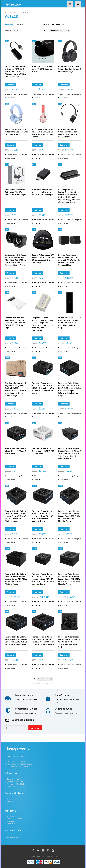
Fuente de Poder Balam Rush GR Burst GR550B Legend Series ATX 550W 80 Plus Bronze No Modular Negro (43, 516)
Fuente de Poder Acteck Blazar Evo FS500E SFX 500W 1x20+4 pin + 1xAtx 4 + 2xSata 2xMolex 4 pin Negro (43, 388)
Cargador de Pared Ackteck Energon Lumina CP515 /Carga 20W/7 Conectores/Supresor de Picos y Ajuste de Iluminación (43, 324)
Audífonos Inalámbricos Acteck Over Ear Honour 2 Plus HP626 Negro (69, 69)
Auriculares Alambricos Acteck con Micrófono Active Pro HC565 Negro (42, 192)
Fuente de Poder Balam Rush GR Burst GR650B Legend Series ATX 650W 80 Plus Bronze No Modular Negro (69, 516)
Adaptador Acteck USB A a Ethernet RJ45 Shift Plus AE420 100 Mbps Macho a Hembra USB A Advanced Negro (16, 71)
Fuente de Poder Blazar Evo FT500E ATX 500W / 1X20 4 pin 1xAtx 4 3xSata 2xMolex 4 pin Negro (69, 642)
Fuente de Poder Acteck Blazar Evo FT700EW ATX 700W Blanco (43, 451)
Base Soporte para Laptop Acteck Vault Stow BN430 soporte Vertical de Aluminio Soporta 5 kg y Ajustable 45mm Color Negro (69, 196)
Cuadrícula (10, 24)
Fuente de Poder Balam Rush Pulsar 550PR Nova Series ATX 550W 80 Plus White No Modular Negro (43, 640)
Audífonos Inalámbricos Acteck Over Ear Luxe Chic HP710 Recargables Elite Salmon (43, 133)
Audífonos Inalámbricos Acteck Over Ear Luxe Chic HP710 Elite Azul (16, 132)
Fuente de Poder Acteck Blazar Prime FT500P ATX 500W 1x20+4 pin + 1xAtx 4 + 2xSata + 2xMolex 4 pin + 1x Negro (70, 453)
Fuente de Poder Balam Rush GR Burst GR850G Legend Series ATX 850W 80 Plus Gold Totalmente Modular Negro (69, 579)
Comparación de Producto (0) (53, 24)
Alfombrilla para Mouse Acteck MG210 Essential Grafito (42, 69)
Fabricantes (16, 12)
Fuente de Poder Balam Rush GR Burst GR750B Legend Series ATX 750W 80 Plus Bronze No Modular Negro (16, 579)
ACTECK (25, 12)
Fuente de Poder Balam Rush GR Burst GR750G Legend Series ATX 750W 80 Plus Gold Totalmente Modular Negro (43, 579)
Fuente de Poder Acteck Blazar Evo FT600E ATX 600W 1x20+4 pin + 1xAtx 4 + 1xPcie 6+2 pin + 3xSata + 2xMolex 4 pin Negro (69, 389)
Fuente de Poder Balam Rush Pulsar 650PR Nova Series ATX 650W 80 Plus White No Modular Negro (16, 640)
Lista (20, 24)
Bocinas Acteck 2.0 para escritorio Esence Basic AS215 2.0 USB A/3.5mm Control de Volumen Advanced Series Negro (16, 260)
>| (51, 679)
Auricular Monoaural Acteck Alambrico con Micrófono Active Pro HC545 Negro (68, 133)
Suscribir (35, 728)
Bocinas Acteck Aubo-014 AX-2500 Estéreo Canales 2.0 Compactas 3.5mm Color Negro (43, 259)
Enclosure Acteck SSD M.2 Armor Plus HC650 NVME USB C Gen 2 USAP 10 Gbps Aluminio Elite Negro (70, 323)
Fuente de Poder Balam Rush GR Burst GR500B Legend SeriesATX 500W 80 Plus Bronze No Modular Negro (16, 516)
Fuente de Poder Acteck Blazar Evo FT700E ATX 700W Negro (15, 451)
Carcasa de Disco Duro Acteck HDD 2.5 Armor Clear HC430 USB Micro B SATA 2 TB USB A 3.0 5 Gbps (16, 323)
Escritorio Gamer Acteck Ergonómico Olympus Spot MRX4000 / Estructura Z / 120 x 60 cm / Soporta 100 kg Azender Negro (16, 389)
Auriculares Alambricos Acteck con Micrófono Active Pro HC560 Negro (16, 192)
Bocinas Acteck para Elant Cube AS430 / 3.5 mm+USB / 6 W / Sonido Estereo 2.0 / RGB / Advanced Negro (69, 260)
